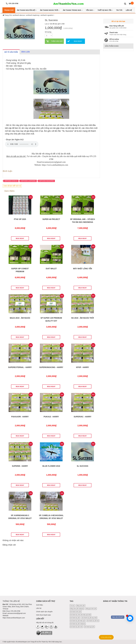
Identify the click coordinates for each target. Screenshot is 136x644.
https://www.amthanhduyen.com (14, 618)
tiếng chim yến (81, 606)
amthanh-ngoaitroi (47, 181)
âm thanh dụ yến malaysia (78, 624)
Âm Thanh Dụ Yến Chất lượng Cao (50, 642)
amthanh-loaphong (28, 181)
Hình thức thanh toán (44, 615)
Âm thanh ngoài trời (50, 10)
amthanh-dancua (11, 181)
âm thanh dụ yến (75, 618)
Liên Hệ (129, 10)
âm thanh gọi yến (89, 627)
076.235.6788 (106, 637)
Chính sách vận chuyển (44, 612)
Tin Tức (119, 10)
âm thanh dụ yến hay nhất (89, 618)
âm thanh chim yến (76, 612)
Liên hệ (39, 608)
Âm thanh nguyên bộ (27, 10)
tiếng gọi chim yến (91, 609)
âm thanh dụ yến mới (76, 627)
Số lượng (48, 32)
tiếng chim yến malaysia (77, 609)
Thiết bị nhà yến (105, 10)
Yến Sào (90, 10)
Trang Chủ (9, 10)
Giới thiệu (40, 605)
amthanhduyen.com (24, 642)
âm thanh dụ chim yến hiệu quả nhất (81, 615)
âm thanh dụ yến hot (93, 621)
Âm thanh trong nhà (73, 10)
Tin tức (72, 606)
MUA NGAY (20, 238)
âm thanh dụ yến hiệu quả (78, 621)
